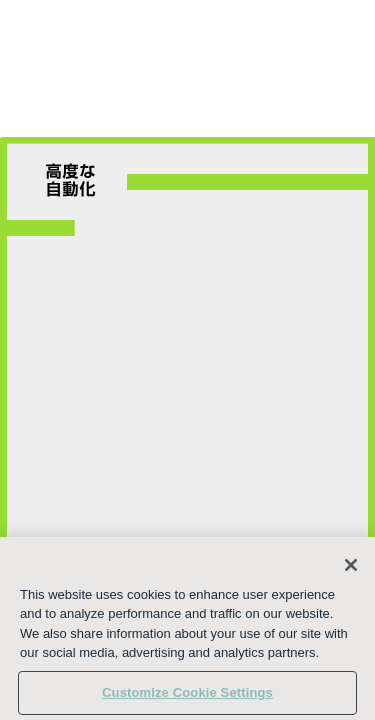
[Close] (351, 579)
